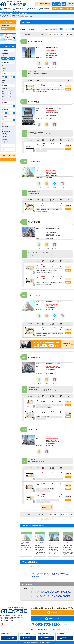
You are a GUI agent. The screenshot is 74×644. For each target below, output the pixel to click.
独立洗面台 (51, 576)
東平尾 (69, 597)
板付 (38, 590)
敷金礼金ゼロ (40, 575)
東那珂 (60, 595)
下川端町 (62, 591)
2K (44, 570)
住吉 (38, 593)
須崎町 (35, 593)
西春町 (65, 594)
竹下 (53, 593)
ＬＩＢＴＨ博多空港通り (36, 41)
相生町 (31, 590)
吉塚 (49, 597)
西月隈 (61, 594)
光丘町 (52, 595)
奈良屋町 (56, 594)
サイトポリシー (54, 629)
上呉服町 (61, 590)
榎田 (46, 590)
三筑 (51, 591)
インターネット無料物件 (61, 574)
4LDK (50, 570)
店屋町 (70, 593)
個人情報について (62, 629)
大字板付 (42, 590)
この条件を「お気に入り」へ (8, 29)
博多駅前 (32, 595)
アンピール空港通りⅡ (35, 295)
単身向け (46, 576)
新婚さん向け (32, 576)
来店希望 (45, 4)
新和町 (31, 593)
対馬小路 (65, 593)
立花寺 (35, 598)
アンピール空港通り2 (35, 161)
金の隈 (31, 598)
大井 (49, 590)
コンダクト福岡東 (34, 222)
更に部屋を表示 (46, 507)
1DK (38, 570)
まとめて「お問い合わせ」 (68, 34)
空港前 (65, 597)
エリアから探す (6, 9)
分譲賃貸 (67, 575)
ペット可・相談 (3, 17)
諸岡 (44, 597)
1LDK (41, 570)
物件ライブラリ (46, 629)
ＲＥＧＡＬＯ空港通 (34, 357)
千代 (61, 593)
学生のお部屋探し (46, 9)
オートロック (32, 574)
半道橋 (44, 595)
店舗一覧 (40, 629)
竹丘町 (50, 593)
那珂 (38, 594)
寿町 (38, 591)
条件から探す (32, 9)
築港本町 (57, 593)
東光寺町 (34, 594)
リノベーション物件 (9, 17)
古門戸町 (42, 591)
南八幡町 (68, 595)
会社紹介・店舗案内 (58, 9)
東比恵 (64, 595)
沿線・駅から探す (20, 9)
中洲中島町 (51, 594)
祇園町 (31, 591)
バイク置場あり (54, 575)
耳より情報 (70, 9)
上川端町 (56, 590)
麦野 (38, 597)
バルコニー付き (61, 575)
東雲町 (58, 591)
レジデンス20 (33, 429)
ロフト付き (53, 574)
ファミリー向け (39, 576)
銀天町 (35, 591)
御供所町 (47, 591)
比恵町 (48, 595)
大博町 (46, 593)
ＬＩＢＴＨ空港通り (34, 102)
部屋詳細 (68, 89)
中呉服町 (42, 594)
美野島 (35, 597)
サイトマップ (70, 4)
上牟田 (66, 590)
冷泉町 (58, 597)
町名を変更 (12, 58)
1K (36, 570)
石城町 (42, 593)
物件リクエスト (54, 619)
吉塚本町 (53, 597)
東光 (31, 594)
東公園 (56, 595)
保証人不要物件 (33, 575)
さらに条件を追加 (6, 155)
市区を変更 (4, 58)
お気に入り (68, 86)
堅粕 (52, 590)
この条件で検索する (8, 159)
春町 (40, 595)
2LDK (47, 570)
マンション (32, 566)
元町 (41, 597)
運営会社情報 (34, 629)
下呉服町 (67, 591)
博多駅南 (36, 595)
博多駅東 (69, 594)
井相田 (35, 590)
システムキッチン (39, 574)
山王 (54, 591)
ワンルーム (32, 570)
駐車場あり (47, 575)
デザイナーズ (47, 574)
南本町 (31, 597)
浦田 (61, 597)
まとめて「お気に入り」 (55, 34)
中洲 (46, 594)
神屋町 (70, 590)
